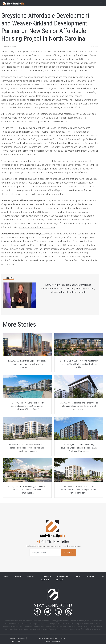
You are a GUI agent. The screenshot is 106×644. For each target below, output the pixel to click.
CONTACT (92, 576)
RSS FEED (59, 580)
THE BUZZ (47, 576)
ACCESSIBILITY (18, 641)
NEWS (7, 576)
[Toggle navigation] (101, 3)
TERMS (12, 638)
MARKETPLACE (63, 576)
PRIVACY (22, 638)
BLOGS (18, 576)
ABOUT (79, 576)
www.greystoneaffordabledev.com (37, 227)
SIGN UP (69, 553)
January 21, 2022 (8, 47)
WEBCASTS (32, 576)
